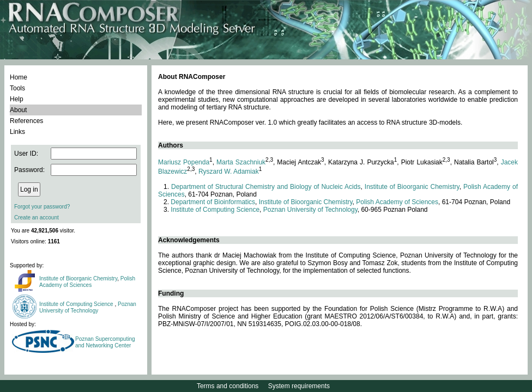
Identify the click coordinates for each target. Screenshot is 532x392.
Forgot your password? (42, 207)
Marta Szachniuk (241, 162)
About (18, 110)
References (26, 121)
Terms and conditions (228, 386)
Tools (17, 88)
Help (17, 99)
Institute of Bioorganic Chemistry (78, 278)
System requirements (299, 386)
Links (17, 132)
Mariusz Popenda (184, 162)
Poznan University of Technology (88, 307)
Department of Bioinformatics (213, 202)
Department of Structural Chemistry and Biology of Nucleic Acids (266, 187)
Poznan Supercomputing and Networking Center (105, 342)
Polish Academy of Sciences (87, 282)
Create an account (37, 218)
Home (19, 77)
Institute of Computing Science (77, 304)
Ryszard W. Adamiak (229, 171)
